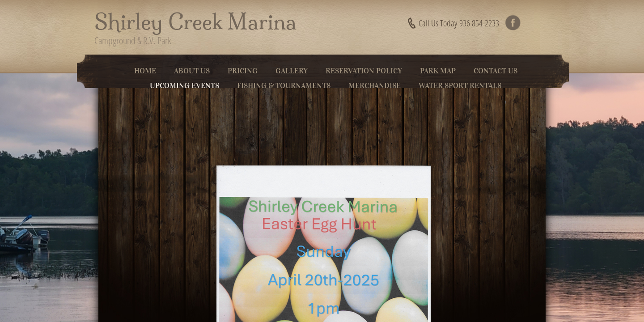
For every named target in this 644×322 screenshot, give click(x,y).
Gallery (292, 71)
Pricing (243, 71)
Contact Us (496, 71)
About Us (192, 71)
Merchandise (375, 86)
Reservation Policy (364, 71)
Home (145, 71)
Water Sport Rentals (460, 86)
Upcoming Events (184, 86)
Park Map (438, 71)
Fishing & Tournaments (284, 86)
